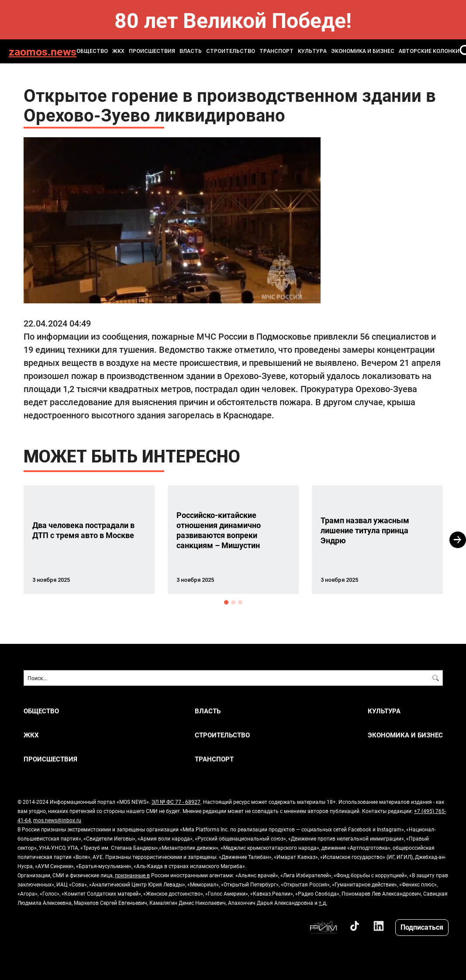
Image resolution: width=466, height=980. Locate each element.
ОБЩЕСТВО (92, 51)
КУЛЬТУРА (312, 51)
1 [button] (226, 602)
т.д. (323, 903)
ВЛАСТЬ (191, 51)
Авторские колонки (429, 51)
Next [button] (458, 540)
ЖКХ (118, 51)
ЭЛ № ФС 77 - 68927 (176, 802)
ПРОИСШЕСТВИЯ (152, 51)
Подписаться (422, 927)
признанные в (132, 875)
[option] (89, 540)
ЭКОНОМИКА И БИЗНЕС (363, 51)
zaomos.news (43, 51)
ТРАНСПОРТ (276, 51)
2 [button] (233, 602)
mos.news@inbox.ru (57, 820)
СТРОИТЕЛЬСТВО (231, 51)
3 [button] (240, 602)
